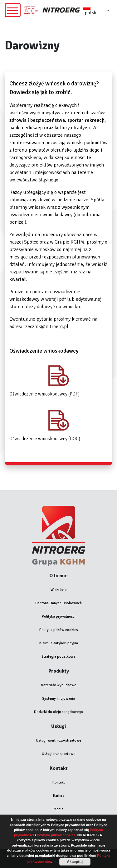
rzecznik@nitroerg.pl (46, 327)
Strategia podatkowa (58, 657)
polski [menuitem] (91, 13)
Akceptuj (75, 862)
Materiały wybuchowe (58, 685)
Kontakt (59, 782)
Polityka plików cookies (59, 630)
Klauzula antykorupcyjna (59, 643)
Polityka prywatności (59, 617)
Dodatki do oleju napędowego (58, 712)
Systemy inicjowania (58, 699)
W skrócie (58, 590)
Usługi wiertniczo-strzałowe (58, 740)
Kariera (59, 796)
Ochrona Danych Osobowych (58, 603)
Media (58, 809)
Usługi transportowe (58, 754)
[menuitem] (98, 10)
